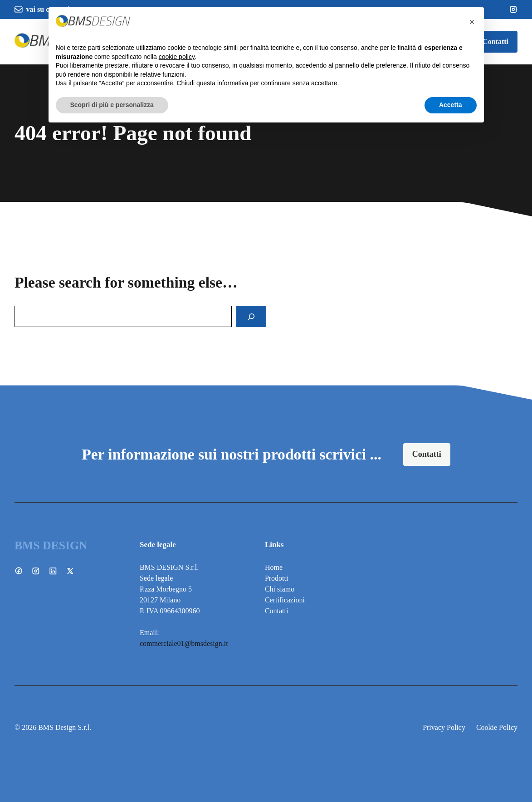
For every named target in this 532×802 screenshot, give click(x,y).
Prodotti (277, 578)
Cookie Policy (497, 727)
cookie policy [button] (177, 57)
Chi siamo (280, 589)
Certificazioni (285, 600)
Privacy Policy (444, 727)
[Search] (251, 317)
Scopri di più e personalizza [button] (112, 105)
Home (274, 567)
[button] (472, 22)
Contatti (495, 42)
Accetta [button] (451, 105)
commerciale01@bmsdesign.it (184, 643)
